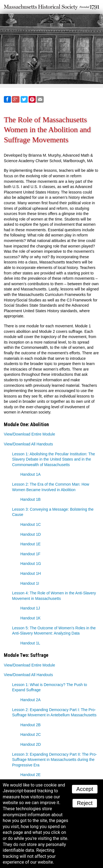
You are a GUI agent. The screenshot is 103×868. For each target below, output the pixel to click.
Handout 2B (30, 725)
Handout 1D (31, 534)
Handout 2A (30, 700)
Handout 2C (31, 734)
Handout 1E (30, 544)
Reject (85, 803)
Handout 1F (30, 554)
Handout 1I (30, 583)
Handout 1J (30, 608)
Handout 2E (30, 775)
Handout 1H (31, 573)
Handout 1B (30, 499)
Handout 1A (30, 474)
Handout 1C (31, 524)
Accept (85, 789)
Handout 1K (30, 618)
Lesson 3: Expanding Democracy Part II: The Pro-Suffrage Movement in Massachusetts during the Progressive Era (55, 760)
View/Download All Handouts (28, 444)
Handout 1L (30, 643)
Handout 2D (31, 744)
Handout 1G (31, 564)
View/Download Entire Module (30, 434)
